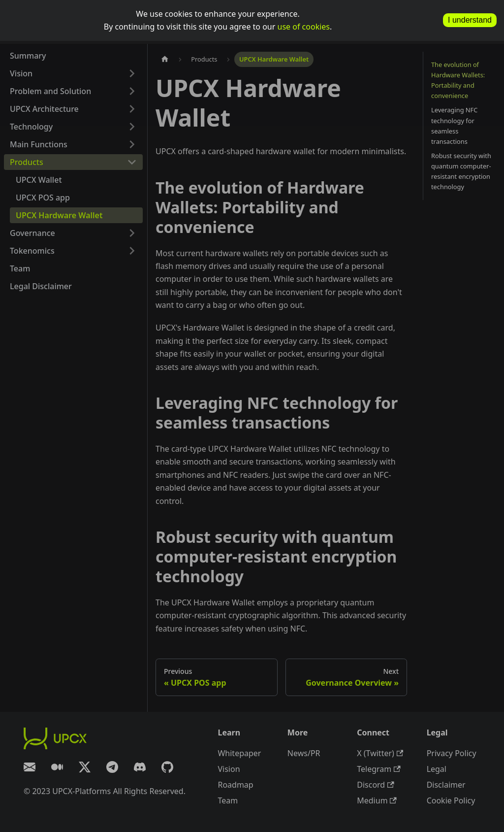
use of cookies (304, 27)
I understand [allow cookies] (470, 20)
